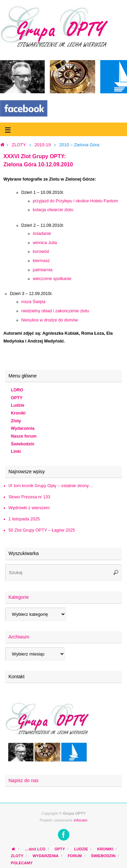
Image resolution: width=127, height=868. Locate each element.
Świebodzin (23, 444)
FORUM (75, 856)
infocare (81, 820)
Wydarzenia (23, 428)
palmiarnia (43, 270)
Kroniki (18, 413)
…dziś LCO (35, 849)
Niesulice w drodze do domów (50, 320)
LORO (17, 390)
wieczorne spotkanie (52, 279)
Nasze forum (24, 436)
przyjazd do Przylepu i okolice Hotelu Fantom (76, 201)
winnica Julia (45, 243)
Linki (16, 451)
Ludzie (18, 405)
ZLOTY (19, 145)
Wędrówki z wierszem (29, 508)
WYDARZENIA (46, 856)
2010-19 (43, 145)
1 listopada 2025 (24, 519)
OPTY (17, 398)
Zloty (16, 421)
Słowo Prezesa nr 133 (29, 497)
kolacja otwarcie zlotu (53, 210)
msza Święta (33, 302)
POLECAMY (22, 863)
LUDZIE (81, 849)
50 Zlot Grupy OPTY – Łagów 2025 (42, 530)
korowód (41, 252)
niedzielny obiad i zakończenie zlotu (55, 311)
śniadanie (42, 234)
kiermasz (41, 261)
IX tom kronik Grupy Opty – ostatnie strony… (51, 486)
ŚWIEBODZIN (103, 856)
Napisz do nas (24, 780)
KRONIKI (105, 849)
